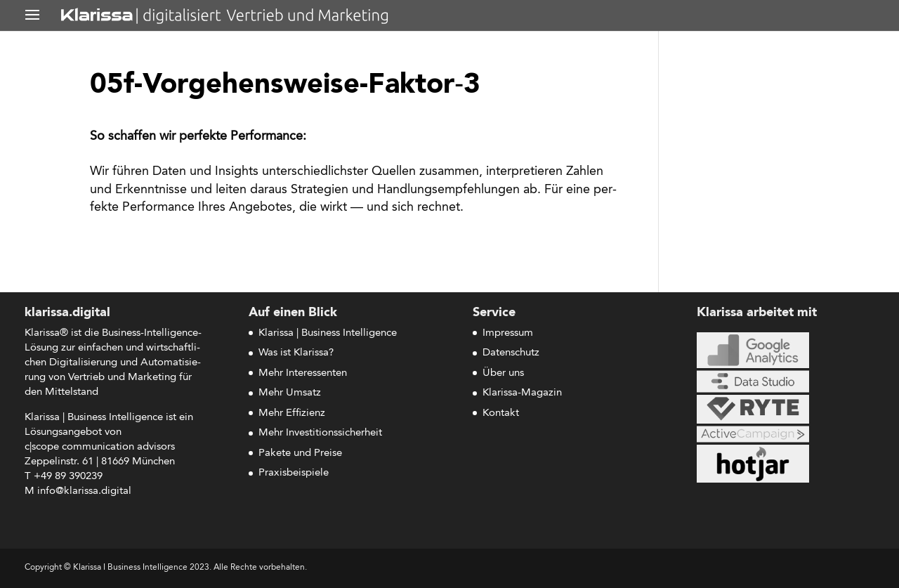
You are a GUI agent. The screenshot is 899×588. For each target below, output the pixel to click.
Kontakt (501, 413)
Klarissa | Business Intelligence (328, 333)
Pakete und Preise (300, 453)
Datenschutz (511, 353)
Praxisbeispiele (294, 473)
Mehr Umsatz (290, 393)
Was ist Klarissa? (296, 353)
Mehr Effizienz (292, 413)
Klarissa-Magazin (522, 393)
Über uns (503, 373)
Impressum (508, 333)
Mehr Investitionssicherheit (320, 433)
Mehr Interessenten (303, 373)
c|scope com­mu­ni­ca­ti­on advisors (100, 447)
